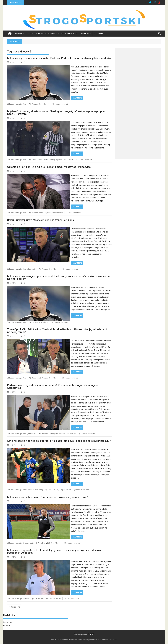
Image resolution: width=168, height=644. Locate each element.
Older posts (15, 607)
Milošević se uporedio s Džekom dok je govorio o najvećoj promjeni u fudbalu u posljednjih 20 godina (54, 551)
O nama (7, 625)
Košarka (53, 34)
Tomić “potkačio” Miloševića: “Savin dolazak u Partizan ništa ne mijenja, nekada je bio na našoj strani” (58, 331)
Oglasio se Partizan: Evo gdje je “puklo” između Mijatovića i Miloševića (49, 167)
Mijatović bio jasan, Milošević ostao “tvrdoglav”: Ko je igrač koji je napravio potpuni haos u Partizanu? (56, 113)
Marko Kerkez (37, 160)
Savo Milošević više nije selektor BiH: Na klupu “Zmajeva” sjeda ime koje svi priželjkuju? (59, 441)
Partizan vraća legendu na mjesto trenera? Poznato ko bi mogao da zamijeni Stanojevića (52, 387)
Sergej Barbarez (65, 490)
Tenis (29, 34)
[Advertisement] (138, 66)
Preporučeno (33, 269)
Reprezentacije (38, 490)
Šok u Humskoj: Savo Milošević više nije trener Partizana (41, 220)
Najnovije (18, 104)
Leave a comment (61, 104)
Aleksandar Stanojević (50, 434)
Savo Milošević (44, 104)
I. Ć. (24, 62)
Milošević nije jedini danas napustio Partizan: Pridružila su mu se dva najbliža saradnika (59, 58)
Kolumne (99, 34)
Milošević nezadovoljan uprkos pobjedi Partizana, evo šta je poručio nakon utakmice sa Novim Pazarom (59, 277)
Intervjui (86, 34)
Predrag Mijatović (56, 160)
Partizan (35, 104)
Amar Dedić (42, 543)
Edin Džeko (45, 599)
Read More (77, 98)
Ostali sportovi (69, 34)
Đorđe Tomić (36, 378)
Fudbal (19, 34)
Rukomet (40, 34)
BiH (48, 543)
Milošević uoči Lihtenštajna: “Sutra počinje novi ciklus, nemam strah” (48, 497)
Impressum (8, 622)
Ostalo (25, 104)
